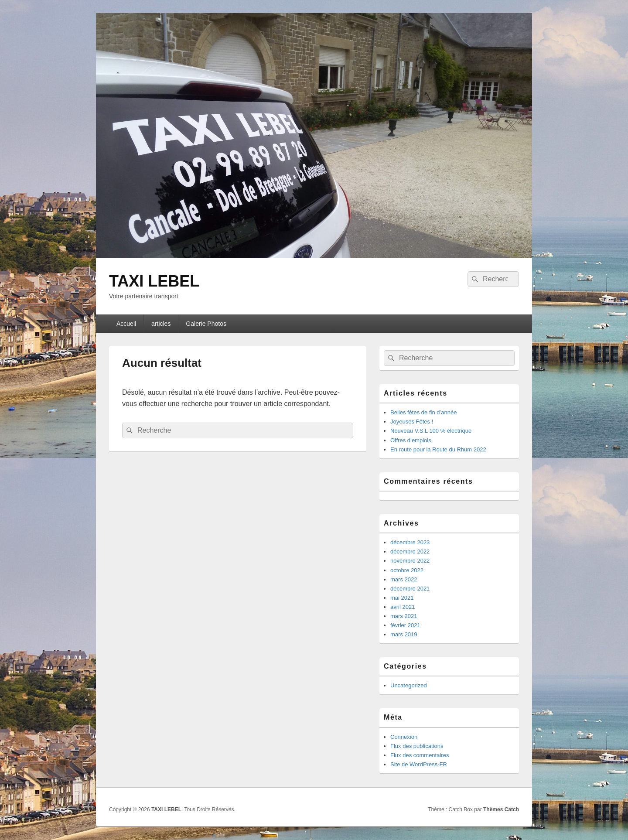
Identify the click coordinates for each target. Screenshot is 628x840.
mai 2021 (402, 598)
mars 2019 (404, 634)
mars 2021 (404, 616)
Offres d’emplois (411, 440)
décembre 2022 (410, 551)
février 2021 (405, 625)
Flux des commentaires (420, 755)
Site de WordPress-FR (419, 764)
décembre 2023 (410, 542)
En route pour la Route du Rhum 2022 (438, 449)
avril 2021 (403, 607)
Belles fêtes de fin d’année (424, 412)
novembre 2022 (410, 561)
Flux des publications (417, 746)
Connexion (404, 737)
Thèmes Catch (501, 809)
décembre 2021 (410, 589)
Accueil (126, 324)
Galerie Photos (206, 324)
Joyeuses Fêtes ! (412, 422)
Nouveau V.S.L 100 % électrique (431, 431)
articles (161, 324)
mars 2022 (404, 579)
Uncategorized (409, 685)
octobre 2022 (407, 570)
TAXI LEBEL (154, 281)
